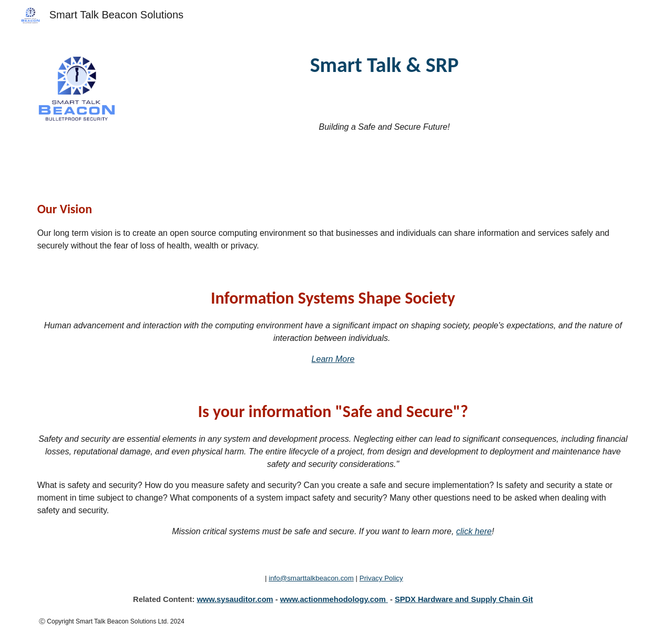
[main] (385, 65)
